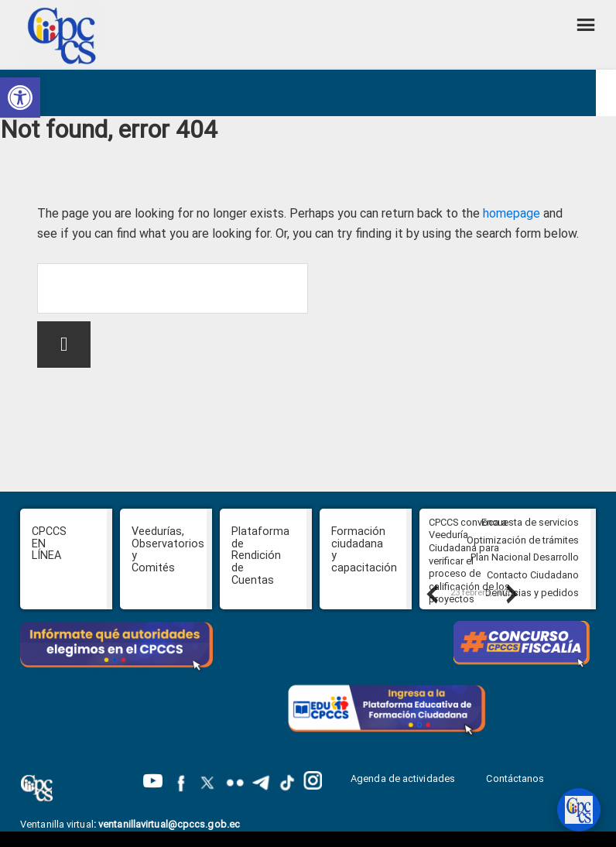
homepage (512, 213)
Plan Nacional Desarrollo (525, 557)
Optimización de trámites (523, 540)
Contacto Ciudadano (533, 575)
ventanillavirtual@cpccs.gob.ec (169, 824)
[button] (20, 98)
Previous (431, 594)
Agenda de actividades (403, 778)
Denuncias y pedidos (532, 593)
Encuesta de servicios (530, 522)
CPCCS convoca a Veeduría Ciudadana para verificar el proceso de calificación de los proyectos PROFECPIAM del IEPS (469, 574)
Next (511, 594)
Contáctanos (516, 778)
